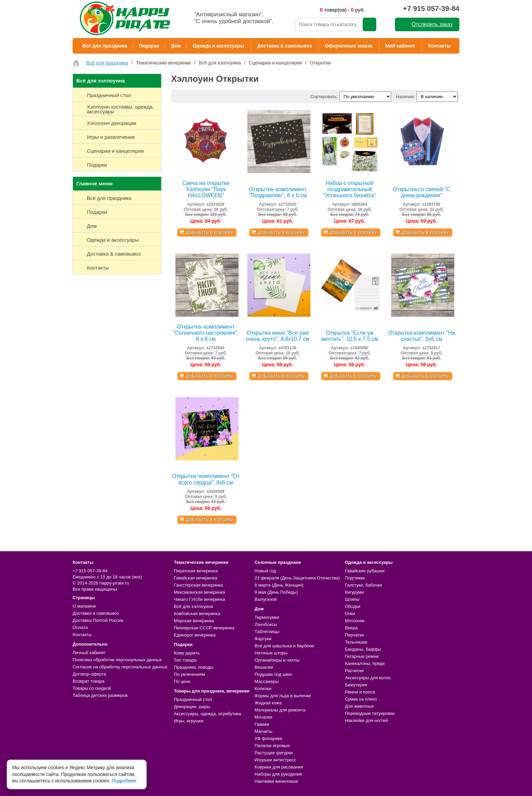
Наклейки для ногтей (366, 720)
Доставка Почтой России (98, 620)
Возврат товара (89, 681)
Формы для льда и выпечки (283, 696)
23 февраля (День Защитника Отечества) (297, 578)
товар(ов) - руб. (342, 10)
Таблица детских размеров (100, 695)
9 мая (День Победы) (276, 592)
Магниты (263, 731)
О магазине (84, 606)
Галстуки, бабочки (364, 585)
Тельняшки (356, 642)
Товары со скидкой (92, 688)
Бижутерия (356, 685)
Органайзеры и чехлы (277, 660)
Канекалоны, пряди (365, 663)
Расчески (354, 671)
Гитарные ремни (362, 656)
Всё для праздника (105, 46)
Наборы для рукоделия (278, 774)
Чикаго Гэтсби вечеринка (199, 599)
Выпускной (265, 599)
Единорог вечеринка (195, 635)
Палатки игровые (272, 746)
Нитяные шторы (271, 653)
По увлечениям (189, 674)
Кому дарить (187, 653)
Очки (350, 614)
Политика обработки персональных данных (117, 660)
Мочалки (263, 717)
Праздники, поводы (193, 667)
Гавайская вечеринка (195, 578)
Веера (351, 628)
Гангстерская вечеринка (198, 585)
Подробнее (124, 781)
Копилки (263, 689)
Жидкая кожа (268, 703)
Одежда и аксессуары (218, 46)
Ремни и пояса (360, 692)
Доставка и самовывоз (96, 613)
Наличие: (405, 97)
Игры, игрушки (188, 721)
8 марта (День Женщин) (279, 585)
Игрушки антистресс (275, 760)
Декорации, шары (192, 707)
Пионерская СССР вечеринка (204, 628)
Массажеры (267, 681)
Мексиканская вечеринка (199, 592)
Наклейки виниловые (276, 781)
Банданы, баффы (363, 649)
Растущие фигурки (274, 753)
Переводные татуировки (370, 713)
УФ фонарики (268, 738)
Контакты (439, 46)
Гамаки (262, 724)
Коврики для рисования (279, 767)
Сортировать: (324, 97)
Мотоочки (355, 621)
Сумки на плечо (361, 699)
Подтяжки (355, 578)
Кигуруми (355, 592)
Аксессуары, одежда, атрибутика (207, 714)
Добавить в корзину (209, 233)
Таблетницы (267, 632)
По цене (182, 681)
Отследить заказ (432, 24)
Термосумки (267, 617)
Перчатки (355, 635)
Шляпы (352, 599)
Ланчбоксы (266, 624)
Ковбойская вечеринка (197, 614)
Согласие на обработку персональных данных (120, 667)
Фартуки (263, 639)
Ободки (353, 606)
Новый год (265, 571)
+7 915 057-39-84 (431, 8)
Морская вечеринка (194, 621)
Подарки (149, 46)
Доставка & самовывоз (284, 46)
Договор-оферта (89, 674)
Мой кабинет (400, 46)
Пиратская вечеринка (196, 571)
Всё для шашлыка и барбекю (284, 646)
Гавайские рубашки (365, 571)
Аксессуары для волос (368, 678)
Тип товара (185, 660)
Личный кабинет (89, 653)
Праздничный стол (193, 699)
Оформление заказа (349, 46)
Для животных (360, 706)
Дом (176, 46)
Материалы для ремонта (280, 710)
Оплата (80, 627)
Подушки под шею (273, 674)
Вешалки (264, 667)
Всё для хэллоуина (193, 606)
